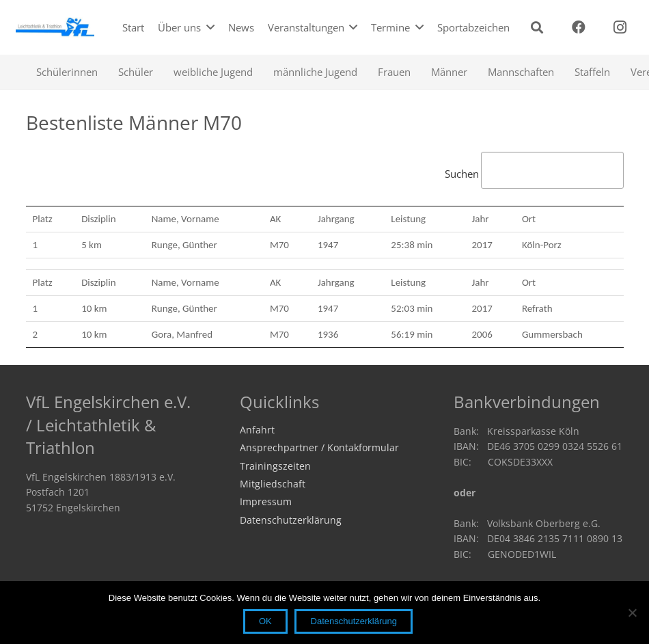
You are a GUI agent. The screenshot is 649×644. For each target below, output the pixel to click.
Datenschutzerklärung (291, 520)
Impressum (266, 502)
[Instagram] (620, 27)
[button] (537, 27)
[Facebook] (579, 27)
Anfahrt (257, 430)
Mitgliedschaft (273, 484)
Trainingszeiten (275, 466)
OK (265, 621)
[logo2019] (55, 27)
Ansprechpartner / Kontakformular (319, 448)
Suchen (534, 174)
